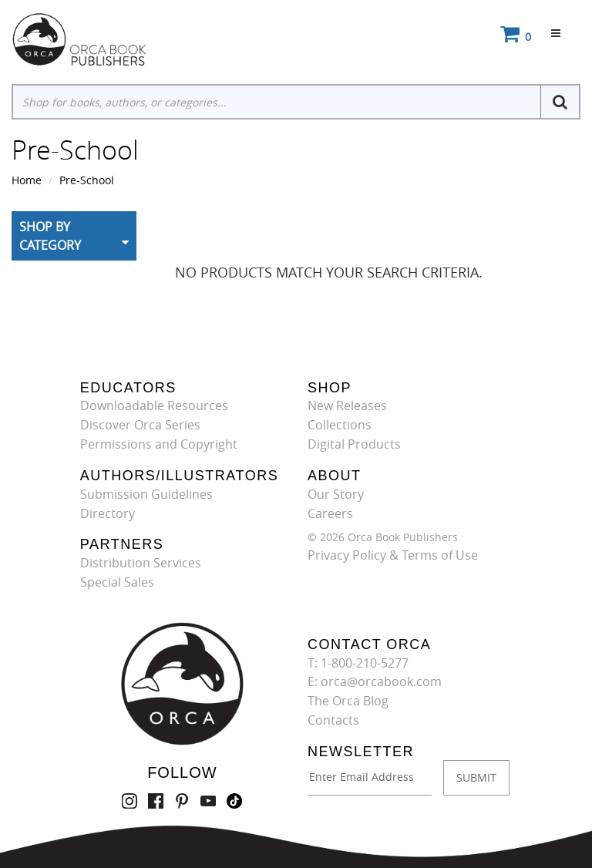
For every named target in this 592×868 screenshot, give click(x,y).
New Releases (347, 405)
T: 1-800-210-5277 (358, 663)
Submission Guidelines (146, 494)
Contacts (333, 720)
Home (27, 180)
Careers (330, 513)
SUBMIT (476, 777)
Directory (108, 513)
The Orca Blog (348, 701)
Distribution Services (141, 563)
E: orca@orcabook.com (375, 681)
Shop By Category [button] (50, 236)
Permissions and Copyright (159, 444)
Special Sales (117, 582)
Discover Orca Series (140, 425)
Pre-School (87, 180)
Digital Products (354, 444)
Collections (340, 425)
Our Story (336, 494)
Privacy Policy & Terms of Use (393, 555)
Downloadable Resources (154, 405)
